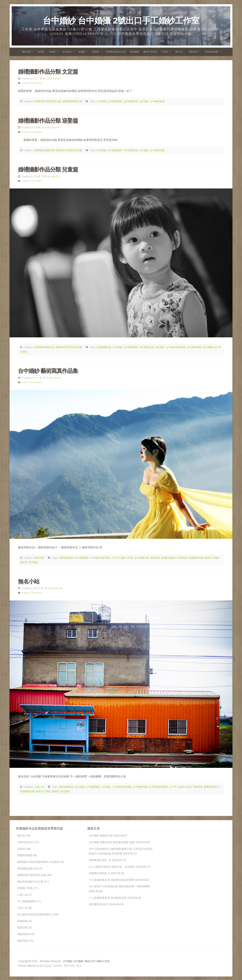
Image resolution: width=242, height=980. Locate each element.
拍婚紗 (52, 52)
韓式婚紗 (33, 562)
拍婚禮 (82, 52)
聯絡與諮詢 (24, 937)
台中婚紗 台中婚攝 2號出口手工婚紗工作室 (121, 21)
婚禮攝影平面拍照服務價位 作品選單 (40, 863)
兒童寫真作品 (26, 843)
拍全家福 (67, 52)
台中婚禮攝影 (115, 101)
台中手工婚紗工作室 (122, 558)
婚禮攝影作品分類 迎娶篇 (48, 121)
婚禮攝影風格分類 (72, 101)
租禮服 (96, 52)
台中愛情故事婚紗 (159, 787)
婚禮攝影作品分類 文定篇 (48, 72)
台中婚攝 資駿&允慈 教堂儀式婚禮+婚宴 (113, 843)
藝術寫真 (40, 558)
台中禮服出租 (210, 347)
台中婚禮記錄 (131, 101)
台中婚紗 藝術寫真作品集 (48, 371)
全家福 (21, 849)
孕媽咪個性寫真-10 (100, 861)
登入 (79, 969)
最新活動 (23, 930)
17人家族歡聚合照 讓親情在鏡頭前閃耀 (113, 886)
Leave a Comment (32, 83)
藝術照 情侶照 (150, 52)
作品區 (165, 52)
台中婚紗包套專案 (176, 347)
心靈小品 (23, 897)
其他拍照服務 (212, 52)
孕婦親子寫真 (26, 890)
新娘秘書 (134, 52)
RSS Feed (69, 969)
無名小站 (29, 581)
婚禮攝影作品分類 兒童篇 (48, 169)
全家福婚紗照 (104, 347)
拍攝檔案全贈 (196, 558)
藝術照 (24, 562)
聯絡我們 (193, 52)
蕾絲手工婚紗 (212, 558)
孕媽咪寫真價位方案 (116, 52)
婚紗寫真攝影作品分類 (31, 883)
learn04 (57, 79)
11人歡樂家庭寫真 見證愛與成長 (109, 905)
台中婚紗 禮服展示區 (102, 836)
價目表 (179, 52)
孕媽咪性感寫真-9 (100, 880)
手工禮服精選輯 (27, 903)
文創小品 (40, 787)
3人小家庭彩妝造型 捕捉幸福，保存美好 (113, 868)
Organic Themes (52, 969)
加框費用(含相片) (99, 912)
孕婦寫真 (155, 558)
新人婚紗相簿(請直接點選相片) (36, 917)
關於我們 (26, 52)
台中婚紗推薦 (157, 101)
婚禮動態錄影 (26, 856)
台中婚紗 (144, 101)
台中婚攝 (101, 101)
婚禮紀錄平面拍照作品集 (48, 101)
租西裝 (41, 52)
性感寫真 (183, 558)
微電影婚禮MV (169, 558)
